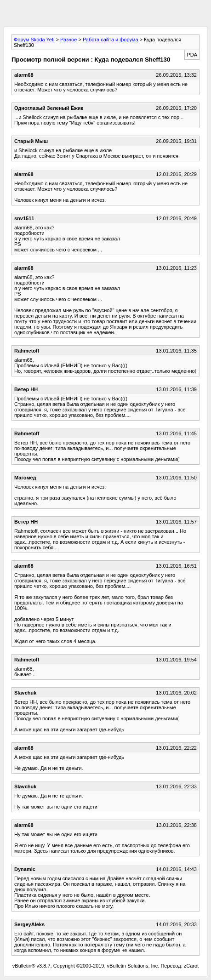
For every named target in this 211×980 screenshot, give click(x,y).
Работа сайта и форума (111, 40)
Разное (68, 40)
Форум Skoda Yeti (34, 40)
